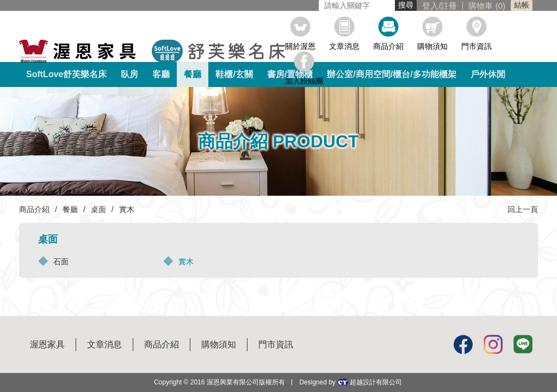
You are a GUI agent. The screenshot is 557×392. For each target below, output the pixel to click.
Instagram (493, 344)
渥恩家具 (47, 344)
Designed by (351, 382)
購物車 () (389, 6)
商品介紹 (388, 46)
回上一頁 (523, 209)
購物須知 (432, 46)
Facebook (463, 344)
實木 (186, 262)
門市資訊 (476, 46)
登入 (332, 6)
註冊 (351, 6)
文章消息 (344, 46)
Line (523, 344)
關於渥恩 (300, 46)
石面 (61, 262)
